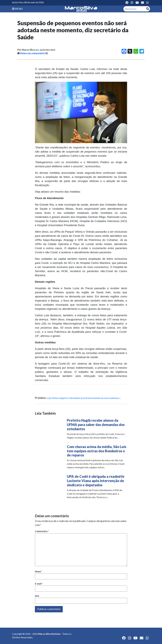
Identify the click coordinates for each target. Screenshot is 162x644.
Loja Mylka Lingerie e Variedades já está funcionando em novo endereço (83, 398)
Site (37, 596)
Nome (39, 571)
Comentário (42, 531)
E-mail (39, 584)
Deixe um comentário (32, 53)
